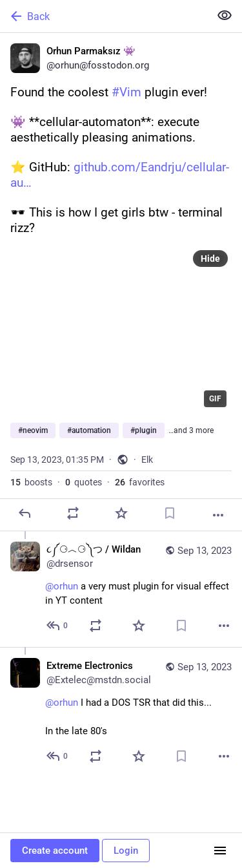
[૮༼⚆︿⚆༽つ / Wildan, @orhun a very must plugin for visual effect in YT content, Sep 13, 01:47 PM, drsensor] (121, 589)
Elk (147, 460)
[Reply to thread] (58, 626)
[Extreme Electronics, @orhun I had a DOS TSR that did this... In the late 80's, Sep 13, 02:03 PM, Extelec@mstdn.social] (121, 712)
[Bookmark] (170, 513)
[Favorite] (121, 513)
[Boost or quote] (73, 513)
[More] (218, 515)
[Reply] (25, 513)
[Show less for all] (225, 16)
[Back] (104, 16)
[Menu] (220, 851)
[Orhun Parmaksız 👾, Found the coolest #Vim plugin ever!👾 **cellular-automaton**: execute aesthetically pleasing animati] (121, 282)
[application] (121, 329)
